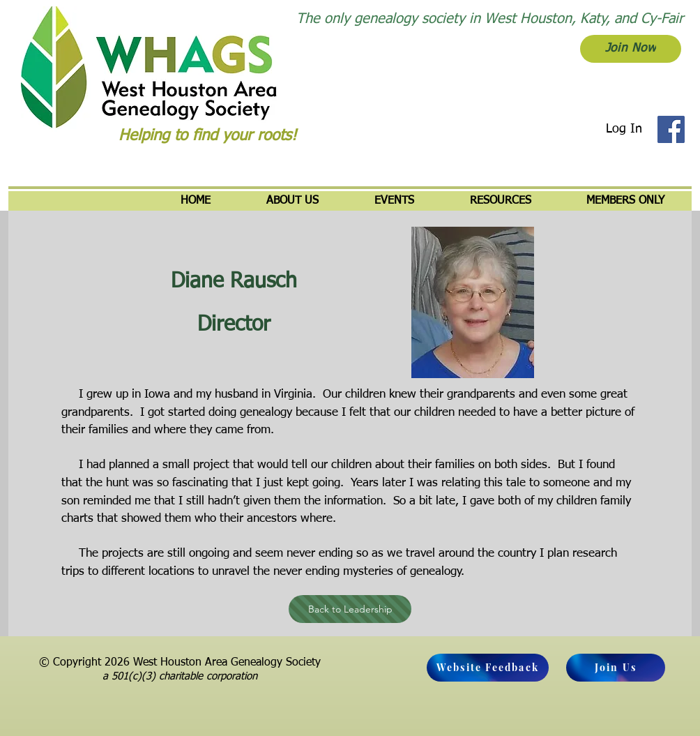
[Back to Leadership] (350, 609)
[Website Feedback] (488, 668)
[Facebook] (671, 129)
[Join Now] (631, 49)
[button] (292, 201)
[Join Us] (616, 668)
